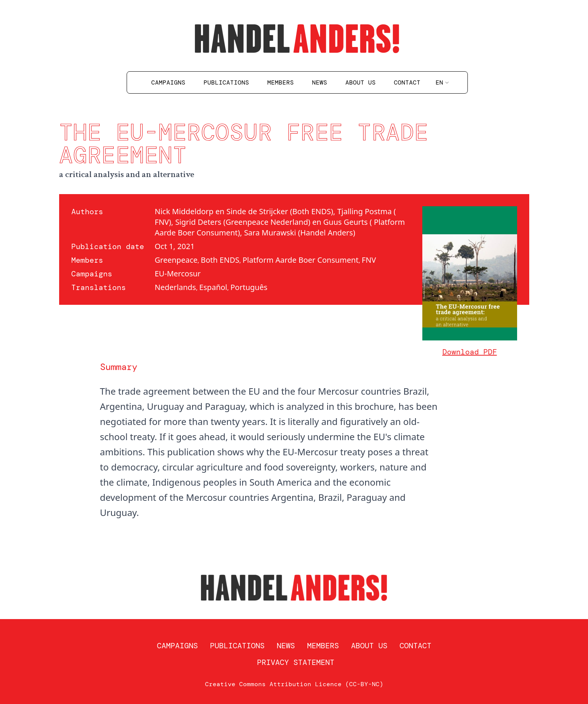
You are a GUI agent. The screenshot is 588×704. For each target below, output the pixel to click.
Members (281, 82)
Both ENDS (220, 260)
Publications (226, 82)
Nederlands (175, 287)
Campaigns (168, 82)
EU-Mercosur (178, 274)
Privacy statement (296, 662)
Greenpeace (176, 260)
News (320, 82)
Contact (407, 82)
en (442, 82)
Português (249, 287)
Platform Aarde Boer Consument (301, 260)
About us (361, 82)
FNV (369, 260)
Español (213, 287)
